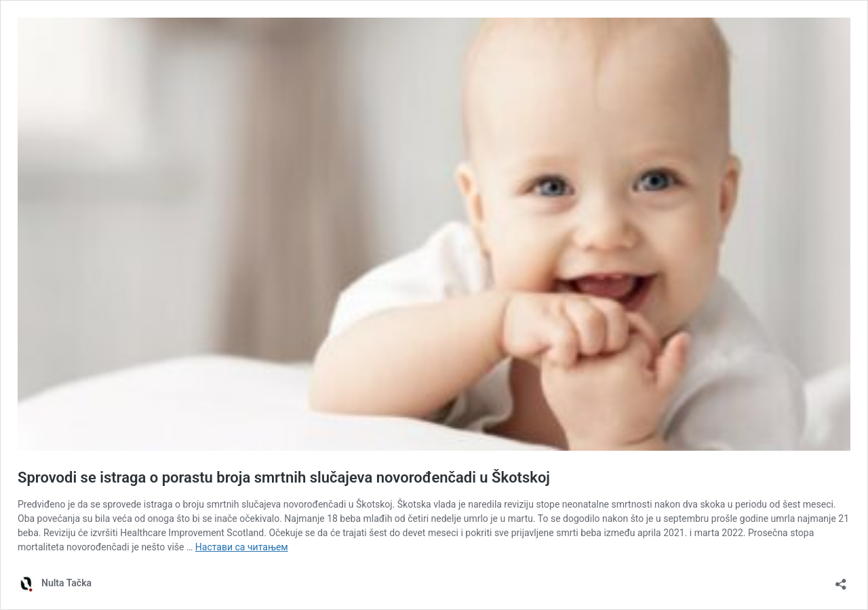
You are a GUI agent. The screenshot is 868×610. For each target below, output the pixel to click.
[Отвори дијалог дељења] (841, 580)
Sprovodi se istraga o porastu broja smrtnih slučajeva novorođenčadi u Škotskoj (284, 477)
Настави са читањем (242, 547)
